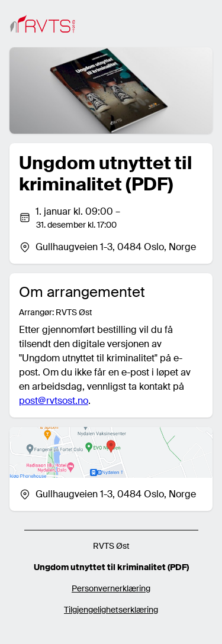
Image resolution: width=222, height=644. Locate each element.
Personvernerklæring (111, 588)
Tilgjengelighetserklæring (111, 610)
